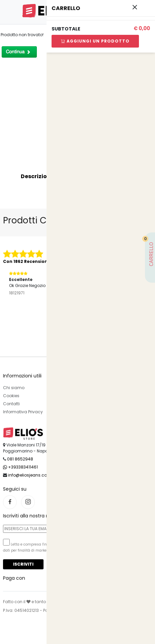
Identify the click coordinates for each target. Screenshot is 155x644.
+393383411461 (20, 467)
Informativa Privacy (23, 412)
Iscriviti (23, 564)
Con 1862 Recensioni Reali (32, 261)
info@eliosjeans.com (30, 475)
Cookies (11, 396)
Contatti (11, 404)
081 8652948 (20, 459)
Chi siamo (14, 388)
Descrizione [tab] (37, 176)
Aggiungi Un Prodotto (95, 41)
